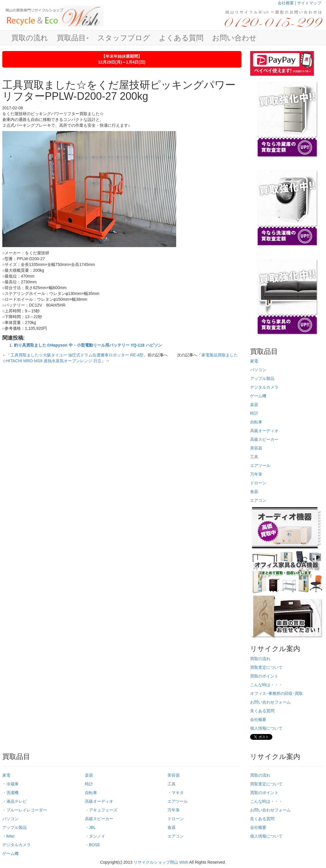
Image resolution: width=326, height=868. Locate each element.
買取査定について (266, 667)
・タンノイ (95, 836)
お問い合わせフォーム (270, 702)
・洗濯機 (10, 793)
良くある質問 (262, 711)
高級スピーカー (264, 439)
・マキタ (176, 793)
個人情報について (266, 728)
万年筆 (256, 474)
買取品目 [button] (73, 38)
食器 (254, 492)
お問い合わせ (234, 38)
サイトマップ (309, 3)
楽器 (254, 405)
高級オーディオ (264, 431)
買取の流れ (30, 38)
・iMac (9, 836)
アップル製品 (262, 378)
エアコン (258, 500)
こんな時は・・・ (266, 685)
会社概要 (258, 720)
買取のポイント (264, 676)
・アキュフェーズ (101, 810)
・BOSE (93, 845)
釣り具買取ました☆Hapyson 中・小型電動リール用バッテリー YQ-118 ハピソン (88, 345)
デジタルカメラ (264, 387)
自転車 (256, 422)
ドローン (258, 483)
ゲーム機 (258, 396)
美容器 (256, 448)
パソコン (258, 370)
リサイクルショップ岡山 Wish (161, 862)
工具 (254, 457)
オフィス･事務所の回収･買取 (276, 693)
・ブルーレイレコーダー (25, 810)
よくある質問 (181, 38)
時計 (254, 413)
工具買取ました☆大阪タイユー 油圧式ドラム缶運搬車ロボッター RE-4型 (77, 355)
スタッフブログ (124, 38)
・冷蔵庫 (10, 784)
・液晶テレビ (14, 801)
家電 (254, 361)
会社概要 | (287, 3)
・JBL (90, 827)
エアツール (260, 465)
